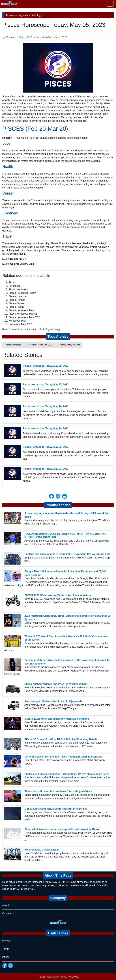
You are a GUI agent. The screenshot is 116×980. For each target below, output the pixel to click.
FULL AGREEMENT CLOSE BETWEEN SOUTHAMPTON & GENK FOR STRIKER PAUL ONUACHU (65, 535)
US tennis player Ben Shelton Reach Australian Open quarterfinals (63, 757)
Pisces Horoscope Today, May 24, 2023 (46, 428)
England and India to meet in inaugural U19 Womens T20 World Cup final (67, 554)
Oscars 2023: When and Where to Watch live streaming (57, 719)
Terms (6, 949)
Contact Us (8, 913)
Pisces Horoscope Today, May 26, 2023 (46, 406)
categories (22, 15)
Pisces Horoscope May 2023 (40, 345)
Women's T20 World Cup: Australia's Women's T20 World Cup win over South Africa (66, 638)
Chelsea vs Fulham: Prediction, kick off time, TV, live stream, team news (67, 774)
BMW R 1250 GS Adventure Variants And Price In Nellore (58, 595)
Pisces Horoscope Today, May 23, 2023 (46, 447)
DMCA (6, 957)
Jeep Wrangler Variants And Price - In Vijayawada (53, 701)
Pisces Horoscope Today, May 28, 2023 (46, 366)
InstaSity (51, 977)
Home (10, 15)
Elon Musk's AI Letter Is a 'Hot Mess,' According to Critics (58, 791)
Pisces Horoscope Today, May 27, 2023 (46, 385)
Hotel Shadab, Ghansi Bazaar (42, 850)
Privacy (6, 941)
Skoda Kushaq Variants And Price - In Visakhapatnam (56, 684)
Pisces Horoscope (13, 345)
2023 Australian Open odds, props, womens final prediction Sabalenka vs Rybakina (68, 618)
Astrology (37, 15)
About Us (7, 905)
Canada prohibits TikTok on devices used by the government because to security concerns (67, 662)
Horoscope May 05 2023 (69, 345)
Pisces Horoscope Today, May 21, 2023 (46, 469)
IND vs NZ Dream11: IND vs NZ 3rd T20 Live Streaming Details (61, 739)
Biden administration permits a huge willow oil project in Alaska (62, 829)
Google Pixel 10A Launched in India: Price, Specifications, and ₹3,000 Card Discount (65, 573)
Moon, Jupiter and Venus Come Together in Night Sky (56, 809)
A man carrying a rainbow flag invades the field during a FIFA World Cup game (67, 515)
